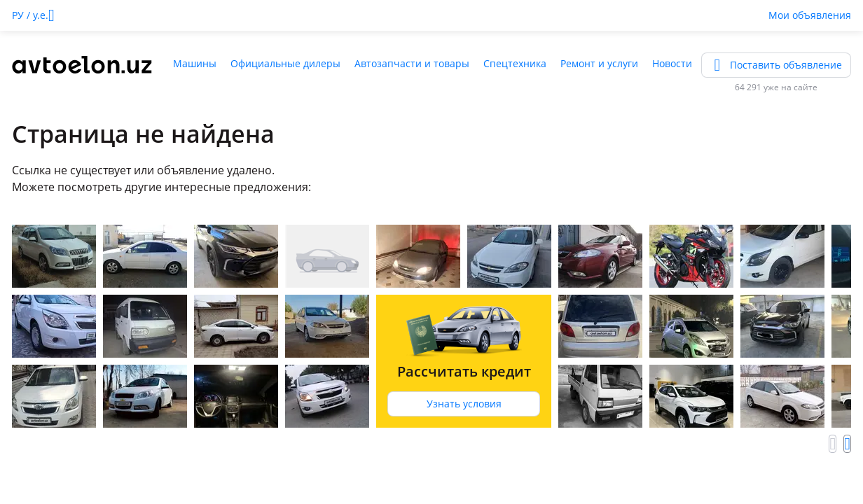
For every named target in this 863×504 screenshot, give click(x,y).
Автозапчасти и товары (412, 63)
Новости (672, 63)
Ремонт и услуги (599, 63)
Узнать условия (464, 404)
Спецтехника (515, 63)
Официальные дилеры (285, 63)
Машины (195, 63)
